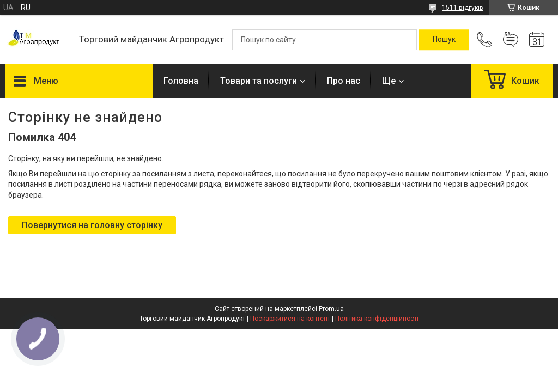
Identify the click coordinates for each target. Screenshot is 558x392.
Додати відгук (511, 40)
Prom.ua (331, 309)
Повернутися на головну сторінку (92, 225)
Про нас (344, 81)
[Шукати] (444, 40)
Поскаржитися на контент (290, 318)
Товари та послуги (259, 81)
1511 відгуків (463, 8)
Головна (181, 81)
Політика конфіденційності (377, 318)
